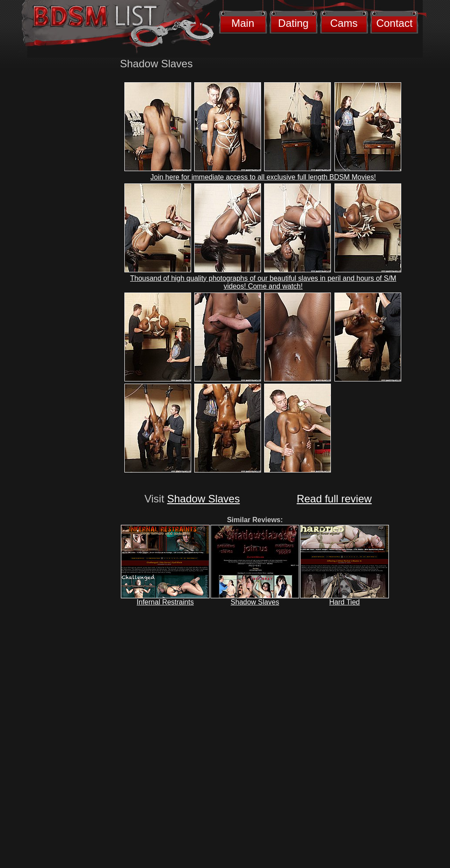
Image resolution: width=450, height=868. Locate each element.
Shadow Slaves (203, 499)
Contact (394, 23)
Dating (293, 23)
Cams (344, 23)
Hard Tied (344, 602)
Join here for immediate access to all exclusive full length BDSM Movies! (263, 177)
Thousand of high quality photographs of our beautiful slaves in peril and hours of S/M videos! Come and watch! (263, 282)
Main (243, 23)
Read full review (334, 499)
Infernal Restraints (165, 602)
